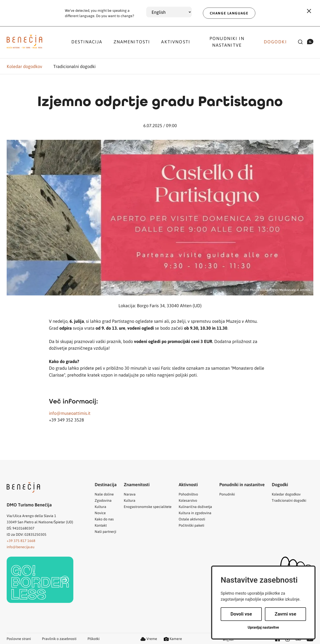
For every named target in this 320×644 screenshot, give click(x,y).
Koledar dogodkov (24, 66)
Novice (100, 513)
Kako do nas (104, 519)
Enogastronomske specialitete (148, 507)
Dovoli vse (241, 614)
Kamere (173, 639)
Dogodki (275, 42)
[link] (40, 580)
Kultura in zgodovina (195, 513)
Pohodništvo (188, 494)
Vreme (149, 639)
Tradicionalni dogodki (74, 66)
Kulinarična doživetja (195, 507)
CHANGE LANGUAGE (229, 13)
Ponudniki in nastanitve (227, 42)
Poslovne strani (19, 639)
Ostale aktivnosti (192, 519)
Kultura (100, 507)
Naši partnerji (105, 531)
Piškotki (94, 639)
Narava (130, 494)
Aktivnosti (176, 42)
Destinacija (87, 42)
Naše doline (104, 494)
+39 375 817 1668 (21, 541)
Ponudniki (227, 494)
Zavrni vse (285, 614)
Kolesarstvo (188, 500)
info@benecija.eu (21, 547)
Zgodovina (103, 500)
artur (228, 640)
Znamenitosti (132, 42)
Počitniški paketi (191, 525)
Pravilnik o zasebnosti (59, 639)
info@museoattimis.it (70, 413)
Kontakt (101, 525)
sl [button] (310, 42)
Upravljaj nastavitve (263, 627)
